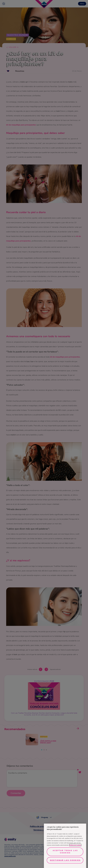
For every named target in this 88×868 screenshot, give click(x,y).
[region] (65, 846)
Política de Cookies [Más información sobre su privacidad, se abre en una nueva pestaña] (75, 845)
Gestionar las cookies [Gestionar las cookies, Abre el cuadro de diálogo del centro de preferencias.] (65, 860)
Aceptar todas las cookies (65, 852)
